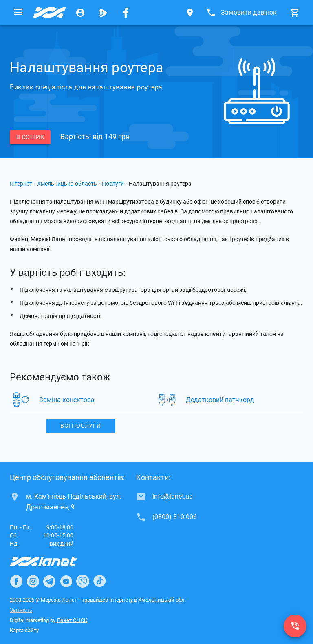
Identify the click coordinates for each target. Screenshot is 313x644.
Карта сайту (24, 630)
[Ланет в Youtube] (66, 581)
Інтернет (21, 184)
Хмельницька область (67, 184)
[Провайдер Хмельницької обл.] (49, 13)
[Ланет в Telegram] (49, 581)
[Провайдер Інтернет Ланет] (53, 562)
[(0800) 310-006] (295, 626)
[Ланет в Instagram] (33, 581)
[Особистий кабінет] (80, 13)
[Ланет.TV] (103, 13)
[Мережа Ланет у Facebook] (126, 13)
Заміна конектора (67, 400)
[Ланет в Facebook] (16, 581)
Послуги (113, 184)
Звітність (21, 610)
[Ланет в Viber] (83, 581)
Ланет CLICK (72, 620)
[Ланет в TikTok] (99, 581)
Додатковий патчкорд (220, 400)
